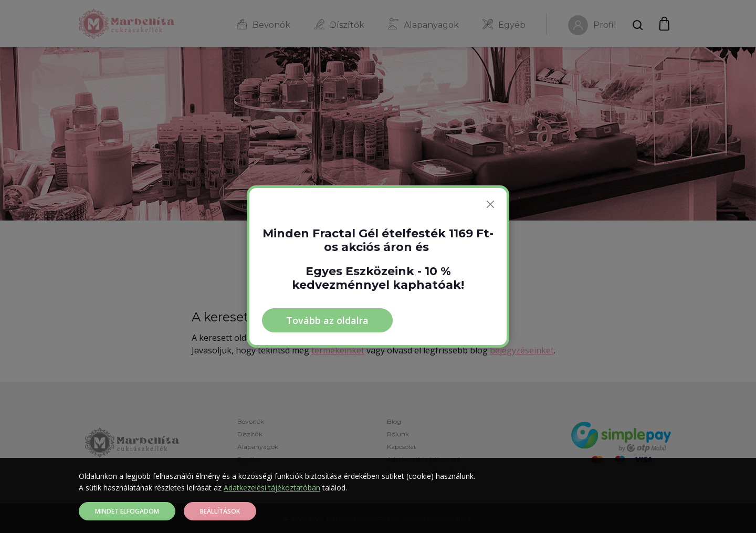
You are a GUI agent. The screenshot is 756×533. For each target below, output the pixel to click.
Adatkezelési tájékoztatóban (272, 488)
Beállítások (220, 511)
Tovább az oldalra (327, 320)
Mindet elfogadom (127, 511)
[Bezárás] (490, 204)
